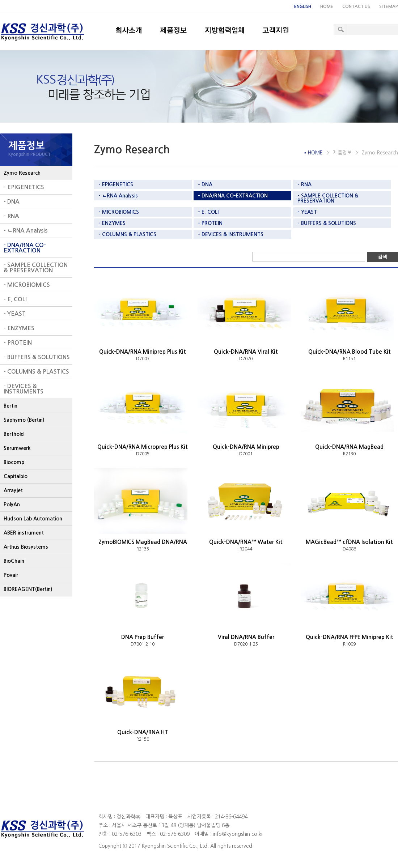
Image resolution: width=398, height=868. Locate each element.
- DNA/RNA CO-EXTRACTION (25, 248)
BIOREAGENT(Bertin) (28, 589)
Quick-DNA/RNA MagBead (349, 447)
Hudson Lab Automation (33, 519)
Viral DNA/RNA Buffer (246, 637)
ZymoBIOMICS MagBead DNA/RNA (143, 542)
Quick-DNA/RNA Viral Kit (246, 352)
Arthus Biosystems (26, 547)
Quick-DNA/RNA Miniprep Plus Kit (143, 352)
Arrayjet (13, 490)
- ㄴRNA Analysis (26, 231)
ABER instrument (24, 533)
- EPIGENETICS (24, 187)
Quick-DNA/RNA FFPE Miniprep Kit (350, 637)
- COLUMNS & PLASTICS (36, 372)
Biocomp (14, 462)
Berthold (14, 434)
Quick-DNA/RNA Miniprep (246, 447)
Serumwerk (17, 448)
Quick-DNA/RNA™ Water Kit (246, 542)
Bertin (10, 406)
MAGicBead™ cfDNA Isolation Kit (349, 542)
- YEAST (15, 314)
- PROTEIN (18, 343)
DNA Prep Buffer (143, 637)
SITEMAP (389, 7)
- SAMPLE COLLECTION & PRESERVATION (36, 268)
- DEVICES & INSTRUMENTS (24, 389)
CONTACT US (356, 7)
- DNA (12, 202)
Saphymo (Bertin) (24, 420)
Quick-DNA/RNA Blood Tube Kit (350, 352)
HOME (327, 7)
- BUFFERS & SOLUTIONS (37, 357)
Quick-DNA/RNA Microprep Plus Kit (143, 447)
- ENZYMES (19, 328)
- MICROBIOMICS (27, 285)
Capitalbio (16, 476)
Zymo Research (22, 173)
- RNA (11, 216)
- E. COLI (15, 299)
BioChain (14, 561)
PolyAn (12, 505)
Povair (11, 575)
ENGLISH (303, 7)
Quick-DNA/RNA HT (143, 732)
